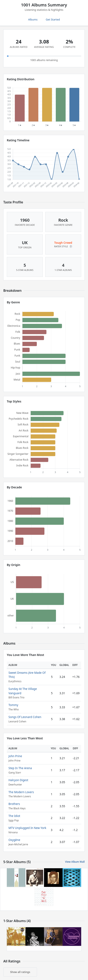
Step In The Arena (20, 768)
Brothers (14, 804)
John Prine (15, 756)
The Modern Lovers (21, 792)
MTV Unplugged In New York (27, 828)
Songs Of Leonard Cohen (25, 717)
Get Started (53, 19)
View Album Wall (75, 862)
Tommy (13, 705)
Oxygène (14, 840)
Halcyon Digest (18, 780)
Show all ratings (20, 972)
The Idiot (14, 816)
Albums (33, 19)
